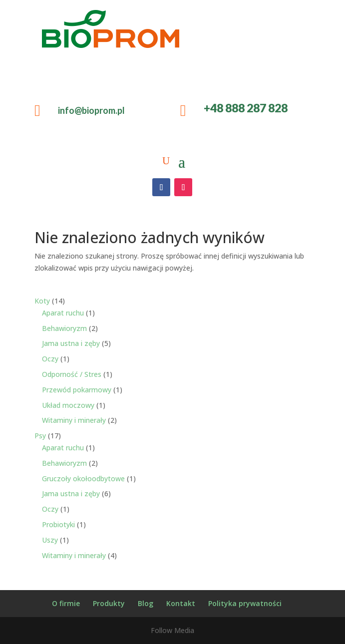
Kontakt (181, 603)
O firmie (66, 603)
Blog (146, 603)
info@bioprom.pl (91, 110)
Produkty (109, 603)
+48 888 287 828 (246, 108)
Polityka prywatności (245, 603)
